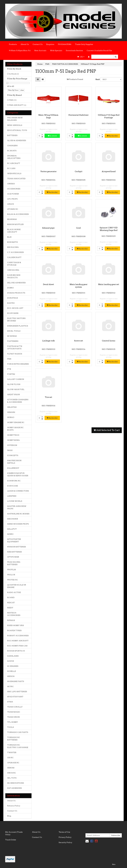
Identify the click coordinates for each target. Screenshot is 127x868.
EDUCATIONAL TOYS (17, 130)
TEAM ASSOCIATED (16, 179)
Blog (9, 816)
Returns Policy (14, 806)
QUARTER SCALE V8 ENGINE (17, 586)
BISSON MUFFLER (15, 224)
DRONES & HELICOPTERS (14, 157)
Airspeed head (109, 171)
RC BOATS (12, 151)
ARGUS (11, 204)
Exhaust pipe (48, 228)
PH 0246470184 (65, 44)
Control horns (109, 341)
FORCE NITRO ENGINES (18, 364)
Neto (114, 864)
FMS (13, 100)
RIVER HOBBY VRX (16, 625)
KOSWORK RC (14, 481)
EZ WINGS (12, 336)
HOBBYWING (13, 440)
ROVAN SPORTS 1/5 (16, 651)
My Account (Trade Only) (14, 833)
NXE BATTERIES (15, 552)
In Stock (14, 74)
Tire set (48, 397)
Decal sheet (48, 284)
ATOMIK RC (13, 209)
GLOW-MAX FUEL (16, 389)
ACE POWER (13, 194)
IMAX (10, 450)
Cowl (79, 228)
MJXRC (10, 534)
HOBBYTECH (13, 435)
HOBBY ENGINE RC (16, 422)
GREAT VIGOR (14, 394)
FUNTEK (11, 374)
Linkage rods (48, 341)
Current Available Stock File (99, 51)
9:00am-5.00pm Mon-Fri (20, 51)
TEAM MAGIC (14, 712)
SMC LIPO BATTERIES (17, 692)
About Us (25, 44)
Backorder (112, 136)
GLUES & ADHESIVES (17, 140)
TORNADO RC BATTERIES (14, 739)
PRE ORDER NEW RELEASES (15, 119)
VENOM (11, 768)
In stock (52, 136)
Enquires (50, 44)
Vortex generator (48, 171)
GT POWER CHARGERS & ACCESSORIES (18, 401)
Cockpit (79, 171)
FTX (9, 369)
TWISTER (12, 752)
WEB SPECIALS (14, 173)
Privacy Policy (65, 837)
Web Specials (56, 51)
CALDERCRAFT (14, 257)
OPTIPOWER (13, 557)
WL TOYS (12, 778)
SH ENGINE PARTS (16, 681)
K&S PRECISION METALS (14, 462)
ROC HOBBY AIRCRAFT (18, 641)
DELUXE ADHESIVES (16, 283)
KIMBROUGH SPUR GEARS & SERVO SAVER (18, 474)
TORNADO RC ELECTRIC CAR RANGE (18, 746)
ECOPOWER (13, 313)
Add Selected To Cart (107, 430)
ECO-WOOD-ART (15, 308)
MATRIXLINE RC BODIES (18, 514)
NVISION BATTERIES (17, 547)
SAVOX (11, 661)
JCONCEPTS (13, 455)
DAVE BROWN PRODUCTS (14, 276)
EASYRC (11, 303)
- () (81, 57)
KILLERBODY (13, 468)
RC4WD (11, 597)
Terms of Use (64, 832)
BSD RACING (13, 247)
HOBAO (11, 417)
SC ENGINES (13, 666)
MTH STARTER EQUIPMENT (14, 540)
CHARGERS (12, 146)
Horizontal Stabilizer (79, 115)
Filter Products (15, 64)
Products (13, 44)
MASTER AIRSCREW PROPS (17, 507)
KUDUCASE (13, 486)
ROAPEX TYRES (14, 630)
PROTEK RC (13, 580)
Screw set (79, 341)
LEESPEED (12, 496)
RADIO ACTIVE (14, 592)
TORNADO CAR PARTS (18, 732)
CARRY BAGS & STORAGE (14, 264)
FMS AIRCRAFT (18, 105)
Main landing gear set (109, 284)
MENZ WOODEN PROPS (18, 524)
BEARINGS (12, 219)
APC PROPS (12, 199)
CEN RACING (13, 270)
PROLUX (11, 575)
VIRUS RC (12, 773)
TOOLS (11, 727)
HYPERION (12, 445)
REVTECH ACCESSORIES (14, 614)
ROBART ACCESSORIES (18, 636)
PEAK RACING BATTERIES (14, 563)
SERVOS (11, 676)
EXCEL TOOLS (14, 331)
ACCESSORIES (14, 189)
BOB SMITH (12, 242)
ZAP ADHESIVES (15, 788)
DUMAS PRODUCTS (16, 293)
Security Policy (65, 842)
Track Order (11, 840)
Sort (97, 79)
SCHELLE (12, 671)
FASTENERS (13, 341)
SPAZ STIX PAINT (15, 697)
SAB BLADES (13, 656)
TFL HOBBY (13, 722)
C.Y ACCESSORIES (16, 252)
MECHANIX (13, 519)
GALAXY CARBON (16, 379)
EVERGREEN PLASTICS (18, 326)
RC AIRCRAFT (14, 163)
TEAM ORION (13, 717)
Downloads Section (74, 51)
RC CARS (11, 168)
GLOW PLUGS (14, 384)
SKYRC (10, 686)
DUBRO (10, 288)
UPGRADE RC (13, 763)
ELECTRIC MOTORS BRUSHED (16, 320)
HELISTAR (12, 407)
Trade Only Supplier (84, 44)
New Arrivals (40, 51)
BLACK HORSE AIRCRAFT (14, 231)
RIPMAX (11, 620)
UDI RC (10, 758)
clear (22, 90)
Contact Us (38, 44)
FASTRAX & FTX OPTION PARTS (15, 347)
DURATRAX (13, 298)
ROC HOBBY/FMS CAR (17, 646)
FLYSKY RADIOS (15, 354)
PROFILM (12, 570)
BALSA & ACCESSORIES (18, 214)
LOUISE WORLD (15, 501)
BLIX (9, 237)
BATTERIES (12, 135)
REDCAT (11, 603)
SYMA (10, 702)
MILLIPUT (12, 529)
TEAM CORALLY (15, 707)
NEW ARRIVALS (15, 125)
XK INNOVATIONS (16, 783)
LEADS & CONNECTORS (18, 491)
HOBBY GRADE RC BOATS (15, 429)
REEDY (10, 608)
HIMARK (11, 412)
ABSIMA (11, 184)
